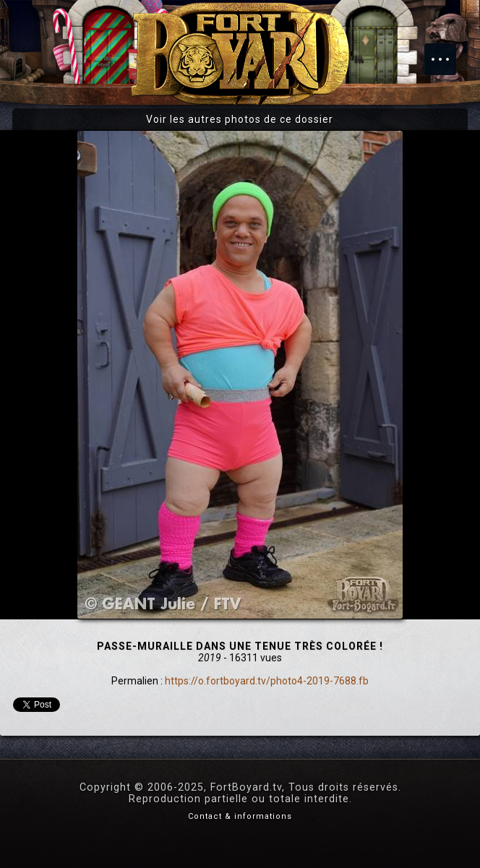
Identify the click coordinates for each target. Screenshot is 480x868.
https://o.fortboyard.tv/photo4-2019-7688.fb (267, 681)
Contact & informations (240, 816)
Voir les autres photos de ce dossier (240, 119)
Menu (447, 52)
